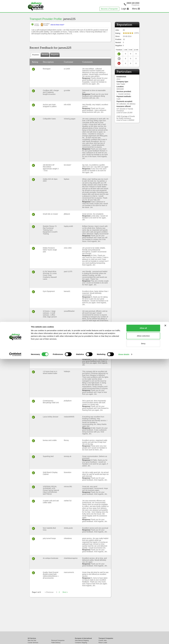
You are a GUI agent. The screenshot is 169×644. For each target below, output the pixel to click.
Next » (65, 592)
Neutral (45, 55)
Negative (55, 55)
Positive (36, 55)
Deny (143, 628)
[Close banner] (165, 611)
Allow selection (143, 621)
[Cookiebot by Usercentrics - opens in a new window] (15, 639)
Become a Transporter (109, 9)
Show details (124, 639)
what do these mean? (57, 25)
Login (125, 9)
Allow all (143, 613)
